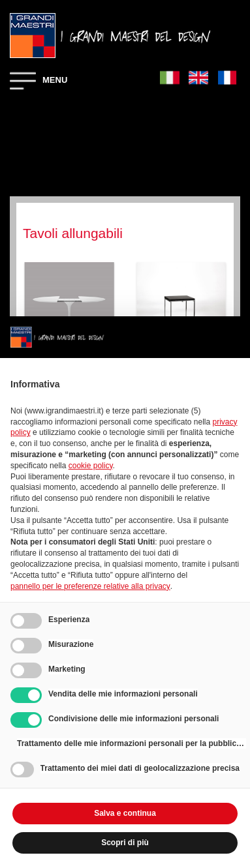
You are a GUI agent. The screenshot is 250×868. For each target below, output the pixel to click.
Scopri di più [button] (125, 843)
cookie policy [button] (91, 466)
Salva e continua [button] (125, 813)
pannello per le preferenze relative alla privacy (90, 586)
